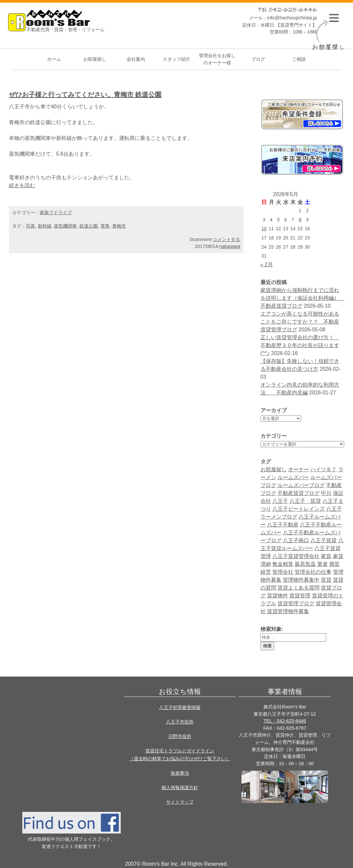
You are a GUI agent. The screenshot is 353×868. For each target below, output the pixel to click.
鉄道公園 (89, 226)
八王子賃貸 (323, 540)
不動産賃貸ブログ (299, 493)
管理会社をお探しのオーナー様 (217, 59)
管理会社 (283, 572)
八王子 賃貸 (305, 501)
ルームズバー (293, 477)
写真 (31, 226)
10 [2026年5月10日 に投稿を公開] (264, 229)
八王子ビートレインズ (299, 509)
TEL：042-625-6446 (285, 721)
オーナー (299, 469)
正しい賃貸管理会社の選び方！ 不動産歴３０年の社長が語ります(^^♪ (300, 345)
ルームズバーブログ (301, 485)
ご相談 (299, 59)
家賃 (326, 556)
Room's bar (49, 23)
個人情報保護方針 (180, 788)
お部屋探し (95, 59)
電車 (105, 226)
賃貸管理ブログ (296, 603)
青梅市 (119, 226)
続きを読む (22, 185)
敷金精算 (283, 564)
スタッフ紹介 (176, 59)
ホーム (54, 59)
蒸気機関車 (65, 226)
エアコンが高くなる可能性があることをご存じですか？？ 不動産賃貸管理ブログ (300, 322)
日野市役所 (180, 736)
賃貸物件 (278, 596)
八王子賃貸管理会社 (296, 556)
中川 (326, 493)
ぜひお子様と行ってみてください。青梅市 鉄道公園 (85, 95)
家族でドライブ (56, 212)
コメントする (226, 239)
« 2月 (267, 265)
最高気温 (305, 564)
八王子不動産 (283, 525)
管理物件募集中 (301, 580)
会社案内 (136, 59)
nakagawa (230, 246)
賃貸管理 (300, 596)
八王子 (280, 501)
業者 (322, 564)
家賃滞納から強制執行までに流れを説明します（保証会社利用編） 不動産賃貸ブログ (302, 298)
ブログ (258, 59)
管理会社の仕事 (313, 572)
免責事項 (180, 773)
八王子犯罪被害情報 (180, 707)
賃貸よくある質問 (299, 588)
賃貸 (326, 580)
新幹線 (45, 226)
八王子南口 (296, 540)
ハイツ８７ (323, 469)
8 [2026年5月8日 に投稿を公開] (300, 220)
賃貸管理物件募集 (288, 611)
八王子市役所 (180, 722)
